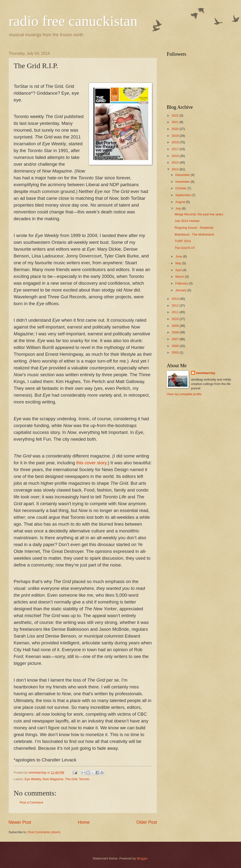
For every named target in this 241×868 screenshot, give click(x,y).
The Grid (71, 779)
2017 (176, 149)
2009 (176, 326)
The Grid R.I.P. (185, 248)
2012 (176, 306)
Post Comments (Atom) (44, 832)
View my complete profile (184, 394)
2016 (176, 156)
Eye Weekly (33, 779)
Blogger (142, 858)
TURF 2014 (183, 241)
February (182, 283)
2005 (176, 352)
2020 (176, 129)
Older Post (147, 822)
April (179, 270)
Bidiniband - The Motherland (194, 234)
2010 (176, 319)
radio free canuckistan (73, 21)
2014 (176, 169)
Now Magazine (53, 779)
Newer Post (20, 822)
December (183, 175)
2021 (176, 122)
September (183, 195)
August (181, 202)
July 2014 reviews (187, 221)
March (180, 277)
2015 (176, 162)
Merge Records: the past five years (199, 214)
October (181, 188)
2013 (176, 299)
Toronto (84, 779)
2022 (176, 115)
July (178, 208)
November (183, 182)
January (181, 290)
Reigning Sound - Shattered (194, 228)
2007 (176, 339)
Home (84, 822)
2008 (176, 332)
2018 (176, 142)
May (179, 263)
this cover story (91, 463)
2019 (176, 136)
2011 (176, 312)
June (179, 256)
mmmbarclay (206, 373)
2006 (176, 346)
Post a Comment (31, 802)
